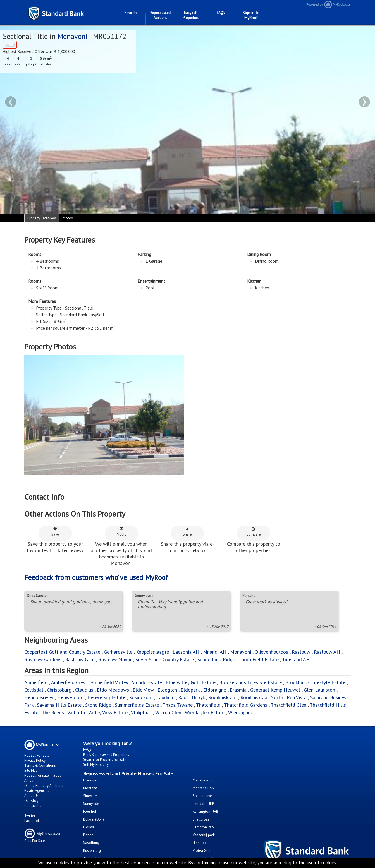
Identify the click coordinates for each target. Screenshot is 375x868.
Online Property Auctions (44, 786)
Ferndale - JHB (204, 804)
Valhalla (76, 712)
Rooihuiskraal (223, 697)
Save (55, 532)
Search (130, 13)
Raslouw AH (327, 652)
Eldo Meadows (113, 690)
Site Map (31, 770)
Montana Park (203, 788)
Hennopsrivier (39, 697)
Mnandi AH (215, 652)
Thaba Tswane (178, 705)
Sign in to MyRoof (251, 15)
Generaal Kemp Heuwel (275, 690)
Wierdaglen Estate (205, 712)
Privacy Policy (35, 760)
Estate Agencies (37, 791)
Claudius (84, 690)
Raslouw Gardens (43, 659)
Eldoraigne (215, 690)
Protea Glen (202, 851)
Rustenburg (92, 851)
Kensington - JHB (206, 811)
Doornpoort (93, 780)
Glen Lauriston (320, 690)
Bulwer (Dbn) (94, 819)
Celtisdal (34, 690)
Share (187, 532)
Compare (254, 532)
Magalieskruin (204, 780)
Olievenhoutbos (271, 652)
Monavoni (72, 36)
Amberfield (36, 682)
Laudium (165, 697)
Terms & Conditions (40, 765)
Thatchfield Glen (288, 705)
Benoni (89, 835)
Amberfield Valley (109, 682)
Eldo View (143, 690)
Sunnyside (91, 804)
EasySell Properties (191, 15)
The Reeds (53, 712)
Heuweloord (71, 697)
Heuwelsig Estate (106, 697)
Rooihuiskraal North (262, 697)
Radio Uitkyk (191, 697)
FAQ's (221, 13)
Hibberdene (202, 843)
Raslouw (301, 652)
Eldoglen (167, 690)
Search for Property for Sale (105, 760)
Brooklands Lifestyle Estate (315, 682)
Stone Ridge (98, 705)
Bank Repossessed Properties (106, 755)
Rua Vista (297, 697)
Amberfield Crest (69, 682)
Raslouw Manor (115, 659)
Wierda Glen (168, 712)
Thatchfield (208, 705)
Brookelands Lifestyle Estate (250, 682)
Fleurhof (90, 811)
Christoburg (59, 690)
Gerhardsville (118, 652)
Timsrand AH (296, 659)
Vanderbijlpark (204, 835)
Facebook (32, 821)
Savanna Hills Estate (59, 705)
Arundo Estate (147, 682)
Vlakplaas (141, 712)
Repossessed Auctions (160, 15)
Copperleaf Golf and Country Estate (62, 652)
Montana (90, 788)
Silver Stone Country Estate (165, 659)
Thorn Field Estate (259, 659)
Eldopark (190, 690)
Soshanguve (202, 796)
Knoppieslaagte (152, 652)
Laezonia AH (186, 652)
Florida (89, 827)
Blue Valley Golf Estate (191, 682)
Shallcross (201, 819)
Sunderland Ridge (216, 659)
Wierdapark (240, 712)
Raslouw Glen (80, 659)
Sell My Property (96, 765)
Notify (121, 532)
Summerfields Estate (137, 705)
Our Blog (31, 801)
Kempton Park (204, 827)
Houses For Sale (37, 755)
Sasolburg (91, 843)
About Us (31, 796)
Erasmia (238, 690)
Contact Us (33, 806)
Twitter (30, 816)
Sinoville (90, 796)
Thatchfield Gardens (246, 705)
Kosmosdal (141, 697)
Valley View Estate (108, 712)
